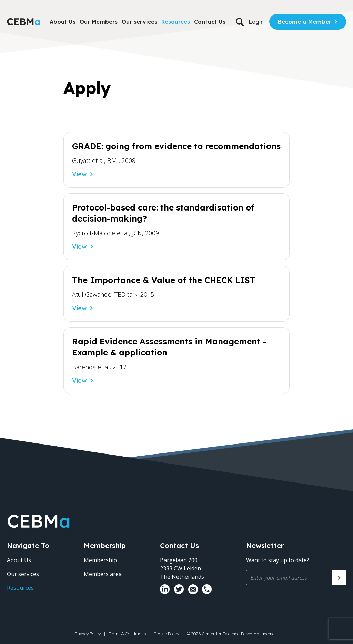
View (79, 174)
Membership (100, 560)
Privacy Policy (88, 634)
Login (256, 22)
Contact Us (210, 22)
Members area (103, 574)
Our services (139, 22)
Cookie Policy (166, 634)
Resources (176, 22)
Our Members (99, 22)
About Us (63, 22)
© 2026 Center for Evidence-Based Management (233, 634)
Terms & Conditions (127, 634)
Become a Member (305, 22)
